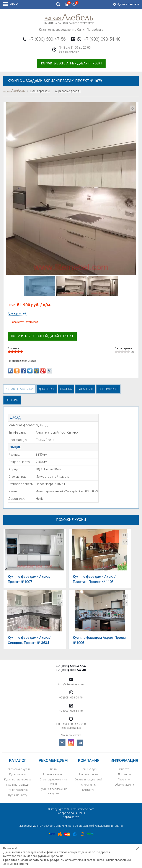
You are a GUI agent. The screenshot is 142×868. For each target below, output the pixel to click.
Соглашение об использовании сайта (99, 826)
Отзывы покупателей (89, 779)
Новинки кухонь (53, 774)
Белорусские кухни (18, 769)
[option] (71, 189)
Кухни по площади (18, 785)
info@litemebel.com (71, 684)
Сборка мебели (124, 785)
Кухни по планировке (18, 779)
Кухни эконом (18, 774)
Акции (53, 769)
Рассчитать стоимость (25, 322)
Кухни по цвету (18, 795)
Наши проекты (89, 774)
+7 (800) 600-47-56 (47, 39)
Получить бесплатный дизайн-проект (71, 63)
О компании (89, 785)
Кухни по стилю (18, 790)
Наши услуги (89, 769)
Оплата (124, 769)
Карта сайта (71, 817)
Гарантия (124, 779)
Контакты (89, 790)
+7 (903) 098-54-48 (102, 39)
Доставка (124, 774)
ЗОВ (33, 361)
